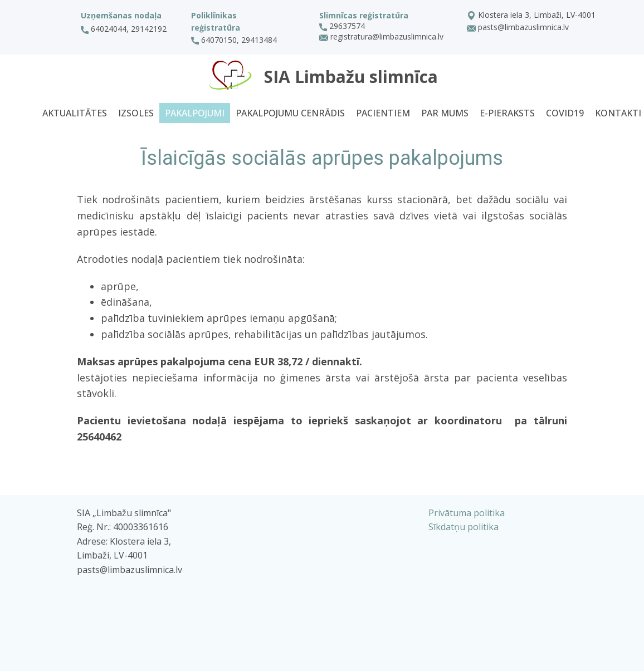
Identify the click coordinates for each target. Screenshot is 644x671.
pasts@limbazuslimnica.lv (518, 28)
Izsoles (136, 113)
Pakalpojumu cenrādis (290, 113)
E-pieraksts (507, 113)
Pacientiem (383, 113)
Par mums (445, 113)
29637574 (342, 26)
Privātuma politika (467, 513)
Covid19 (565, 113)
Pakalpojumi (195, 113)
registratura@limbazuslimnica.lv (381, 37)
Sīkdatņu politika (464, 527)
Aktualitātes (75, 113)
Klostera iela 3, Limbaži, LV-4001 (531, 16)
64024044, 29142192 (124, 29)
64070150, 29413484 (235, 40)
